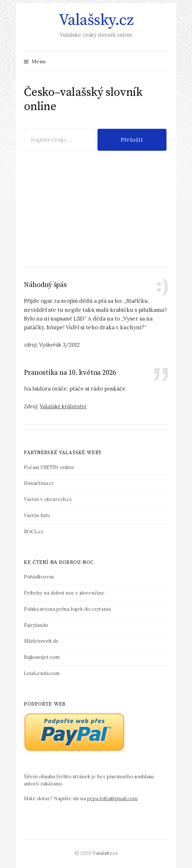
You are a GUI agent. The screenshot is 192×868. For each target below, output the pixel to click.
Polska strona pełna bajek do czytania (67, 609)
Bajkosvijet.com (42, 657)
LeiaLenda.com (42, 673)
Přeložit (132, 140)
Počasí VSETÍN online (49, 467)
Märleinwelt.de (41, 641)
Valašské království (63, 406)
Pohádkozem (39, 577)
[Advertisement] (96, 205)
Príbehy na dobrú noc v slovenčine (64, 593)
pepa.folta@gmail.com (112, 798)
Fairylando (36, 625)
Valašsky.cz (96, 20)
